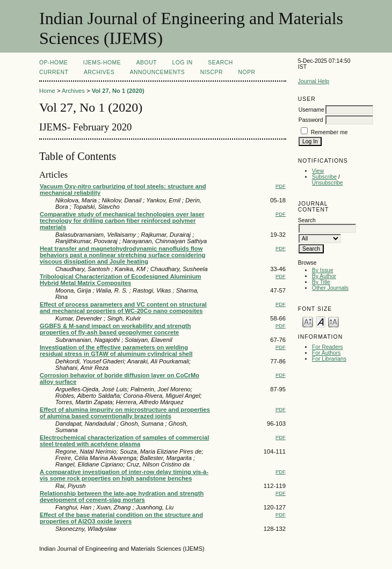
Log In (183, 63)
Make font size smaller (308, 321)
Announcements (158, 72)
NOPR (247, 72)
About (147, 63)
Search (220, 63)
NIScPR (212, 72)
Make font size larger (333, 321)
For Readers (328, 347)
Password (311, 120)
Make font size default (321, 321)
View (318, 171)
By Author (324, 276)
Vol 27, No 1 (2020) (118, 91)
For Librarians (329, 359)
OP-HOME (53, 63)
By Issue (323, 270)
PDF (281, 186)
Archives (99, 72)
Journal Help (314, 81)
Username (311, 110)
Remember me (329, 132)
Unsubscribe (328, 183)
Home (47, 91)
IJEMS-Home (102, 63)
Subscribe (324, 177)
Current (54, 72)
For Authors (326, 353)
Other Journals (330, 288)
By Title (321, 282)
